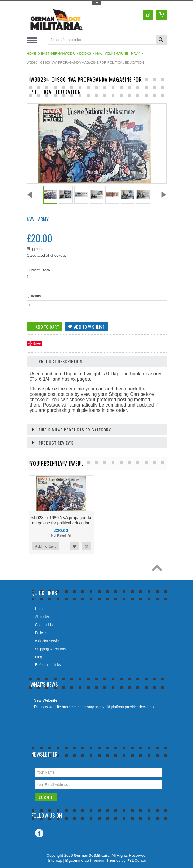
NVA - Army (38, 219)
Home (32, 53)
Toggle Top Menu (97, 3)
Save (37, 344)
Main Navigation (32, 40)
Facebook (39, 833)
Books (85, 53)
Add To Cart (45, 546)
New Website (45, 700)
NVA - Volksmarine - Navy (118, 53)
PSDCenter (136, 860)
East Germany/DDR (58, 53)
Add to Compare (86, 546)
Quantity (34, 296)
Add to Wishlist (74, 546)
